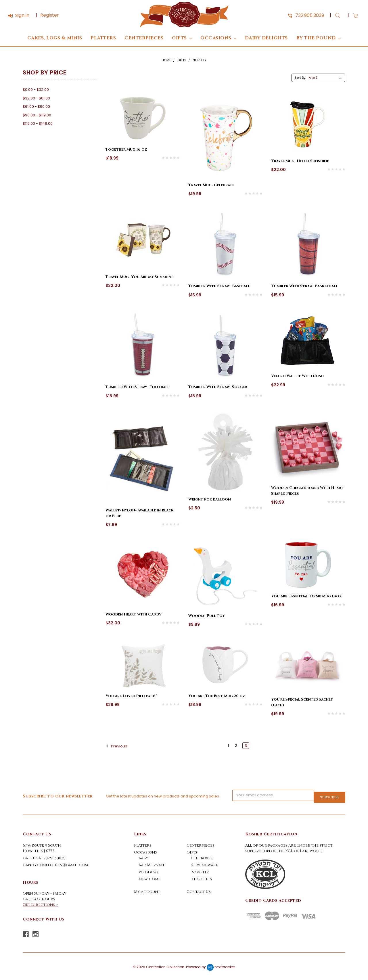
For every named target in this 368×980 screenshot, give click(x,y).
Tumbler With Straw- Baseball (219, 286)
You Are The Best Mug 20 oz (217, 696)
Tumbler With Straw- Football (137, 387)
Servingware (205, 863)
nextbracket (225, 965)
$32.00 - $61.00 (36, 98)
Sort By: (300, 78)
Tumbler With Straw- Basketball (304, 286)
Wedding (148, 870)
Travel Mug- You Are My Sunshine (139, 277)
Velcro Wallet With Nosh (297, 376)
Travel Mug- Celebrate (211, 185)
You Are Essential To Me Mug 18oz (306, 596)
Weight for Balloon (210, 499)
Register (50, 15)
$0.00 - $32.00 (36, 90)
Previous (116, 746)
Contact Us (199, 890)
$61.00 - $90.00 (36, 107)
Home (166, 60)
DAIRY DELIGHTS (266, 38)
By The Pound (319, 38)
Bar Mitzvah (151, 863)
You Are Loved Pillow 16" (131, 696)
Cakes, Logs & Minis (55, 38)
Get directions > (40, 903)
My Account (147, 890)
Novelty (200, 60)
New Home (149, 877)
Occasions (218, 38)
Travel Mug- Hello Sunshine (300, 161)
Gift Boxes (202, 856)
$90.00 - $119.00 (37, 115)
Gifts (182, 38)
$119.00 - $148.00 (38, 123)
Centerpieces (144, 38)
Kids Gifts (202, 877)
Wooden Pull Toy (207, 616)
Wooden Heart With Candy (133, 614)
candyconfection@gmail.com (55, 863)
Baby (143, 856)
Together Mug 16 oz (126, 149)
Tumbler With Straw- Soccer (218, 387)
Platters (103, 38)
